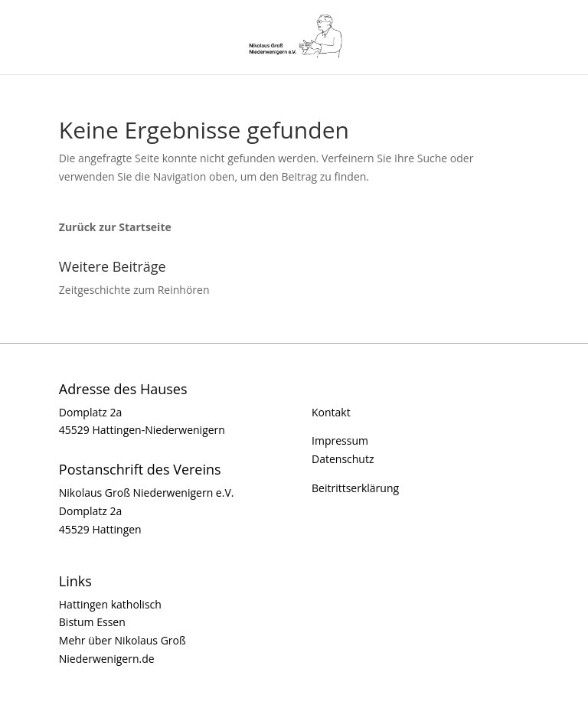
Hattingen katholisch (110, 604)
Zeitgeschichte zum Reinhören (134, 290)
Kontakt (331, 412)
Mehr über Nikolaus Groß (122, 640)
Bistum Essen (92, 622)
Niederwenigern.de (107, 659)
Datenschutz (343, 459)
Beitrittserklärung (355, 488)
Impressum (340, 440)
